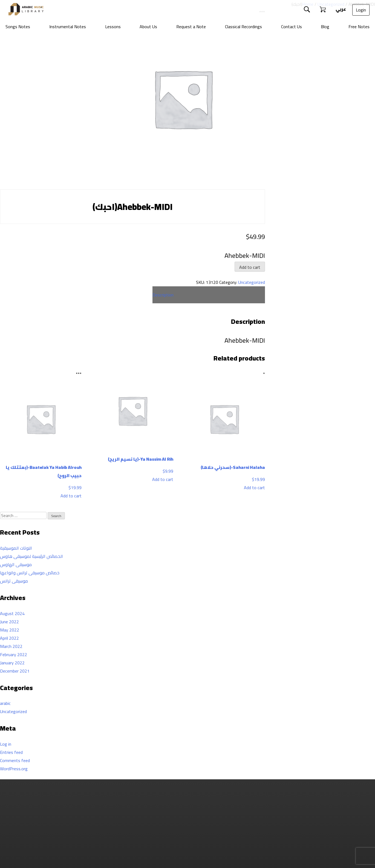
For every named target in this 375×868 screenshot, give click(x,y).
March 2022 (11, 646)
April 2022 (9, 638)
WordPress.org (14, 769)
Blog (325, 27)
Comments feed (15, 760)
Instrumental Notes (68, 27)
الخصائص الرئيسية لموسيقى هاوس (31, 556)
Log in (6, 744)
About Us (148, 27)
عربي (340, 9)
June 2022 (9, 622)
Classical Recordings (243, 27)
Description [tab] (163, 295)
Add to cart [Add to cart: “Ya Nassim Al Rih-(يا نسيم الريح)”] (163, 479)
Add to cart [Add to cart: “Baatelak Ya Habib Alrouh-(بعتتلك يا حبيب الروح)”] (71, 496)
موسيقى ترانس (14, 581)
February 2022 (14, 654)
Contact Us (292, 27)
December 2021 (15, 671)
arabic (5, 703)
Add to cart (250, 267)
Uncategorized (252, 282)
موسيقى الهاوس (16, 564)
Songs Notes (18, 27)
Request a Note (191, 27)
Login (361, 10)
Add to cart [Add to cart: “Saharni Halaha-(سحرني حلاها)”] (254, 488)
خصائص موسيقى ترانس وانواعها (30, 573)
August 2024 (12, 613)
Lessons (113, 27)
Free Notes (359, 27)
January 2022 (12, 663)
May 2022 (10, 630)
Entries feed (11, 752)
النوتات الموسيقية (16, 548)
